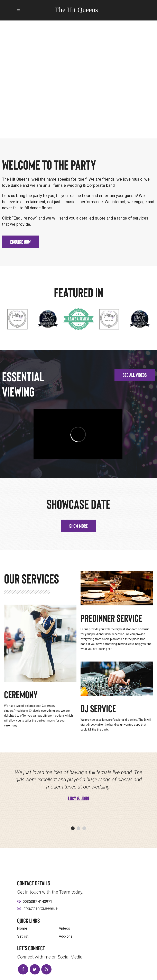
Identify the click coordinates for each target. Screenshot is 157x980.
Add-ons (66, 936)
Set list (23, 936)
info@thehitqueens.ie (40, 908)
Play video (78, 100)
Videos (64, 928)
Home (22, 928)
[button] (20, 242)
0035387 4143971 (37, 901)
